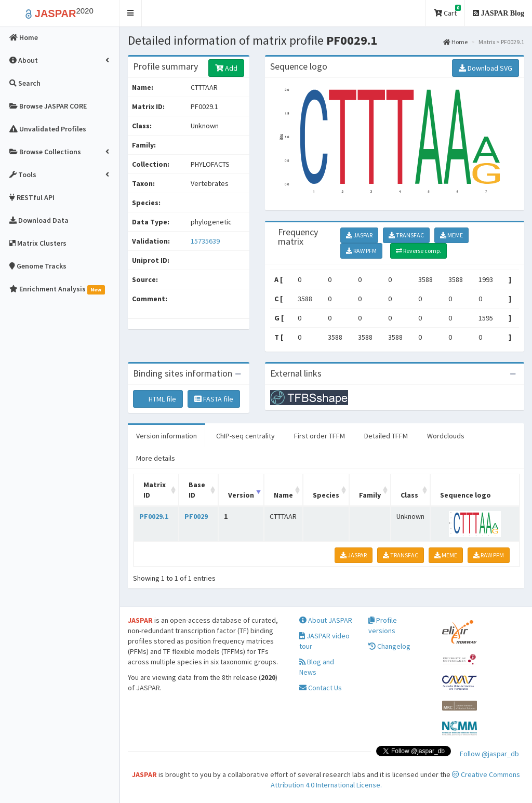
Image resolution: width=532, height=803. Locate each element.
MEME (451, 235)
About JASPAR (326, 620)
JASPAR (359, 235)
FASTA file (214, 399)
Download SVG (486, 68)
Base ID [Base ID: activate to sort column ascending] (197, 490)
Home (455, 42)
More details (156, 458)
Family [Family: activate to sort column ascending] (370, 495)
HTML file (158, 399)
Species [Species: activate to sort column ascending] (326, 495)
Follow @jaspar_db (489, 754)
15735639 (205, 241)
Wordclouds (446, 436)
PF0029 (196, 516)
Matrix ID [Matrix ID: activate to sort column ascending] (155, 490)
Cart (447, 11)
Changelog (389, 646)
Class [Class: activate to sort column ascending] (409, 495)
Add (226, 68)
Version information (167, 436)
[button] (131, 13)
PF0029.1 (154, 516)
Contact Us (321, 688)
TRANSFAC (406, 235)
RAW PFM (361, 251)
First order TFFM (320, 436)
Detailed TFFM (386, 436)
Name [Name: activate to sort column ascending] (283, 495)
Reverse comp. (418, 251)
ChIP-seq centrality (245, 436)
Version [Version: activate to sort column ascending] (241, 495)
